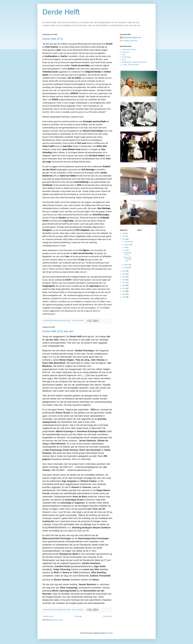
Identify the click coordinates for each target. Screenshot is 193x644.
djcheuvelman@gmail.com (132, 38)
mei (125, 250)
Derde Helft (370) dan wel (58, 331)
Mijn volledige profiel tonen (129, 41)
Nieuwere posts (48, 616)
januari (126, 267)
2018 (124, 280)
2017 (124, 283)
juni (125, 247)
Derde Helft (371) (53, 39)
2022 (124, 239)
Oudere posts (107, 616)
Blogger (110, 633)
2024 (124, 233)
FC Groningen (126, 57)
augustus (127, 245)
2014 (124, 291)
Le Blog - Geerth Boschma (130, 65)
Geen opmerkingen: (78, 320)
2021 (124, 271)
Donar (124, 60)
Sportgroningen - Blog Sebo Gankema (134, 62)
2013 (124, 294)
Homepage (78, 616)
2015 (124, 288)
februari (127, 265)
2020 (124, 274)
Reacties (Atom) (58, 620)
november (127, 242)
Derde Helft (61, 12)
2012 (124, 297)
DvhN (124, 55)
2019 (124, 277)
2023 (124, 236)
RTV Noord (125, 52)
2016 (124, 285)
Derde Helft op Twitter (129, 50)
